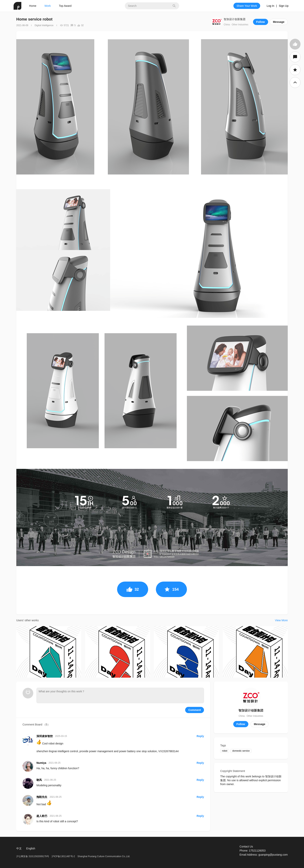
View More (281, 620)
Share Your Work (247, 6)
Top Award (65, 6)
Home (33, 6)
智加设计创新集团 (235, 19)
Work (47, 6)
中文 (19, 848)
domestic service (241, 751)
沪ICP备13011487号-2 (63, 856)
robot (225, 751)
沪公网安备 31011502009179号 (33, 856)
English (31, 848)
